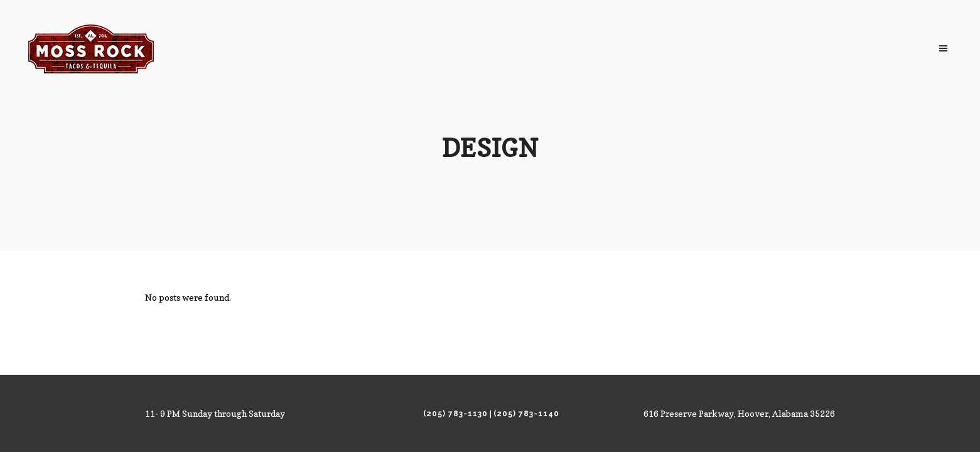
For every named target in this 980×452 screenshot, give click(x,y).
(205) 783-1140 (526, 414)
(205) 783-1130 (455, 414)
